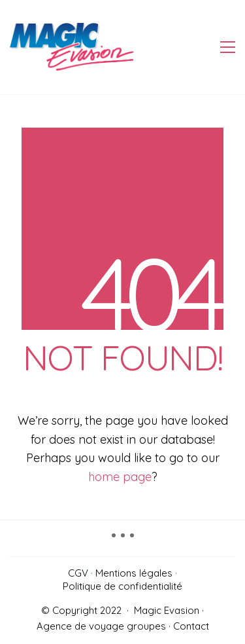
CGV (78, 573)
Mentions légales (134, 573)
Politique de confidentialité (122, 586)
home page (120, 477)
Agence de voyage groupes (101, 626)
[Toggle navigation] (228, 47)
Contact (191, 626)
